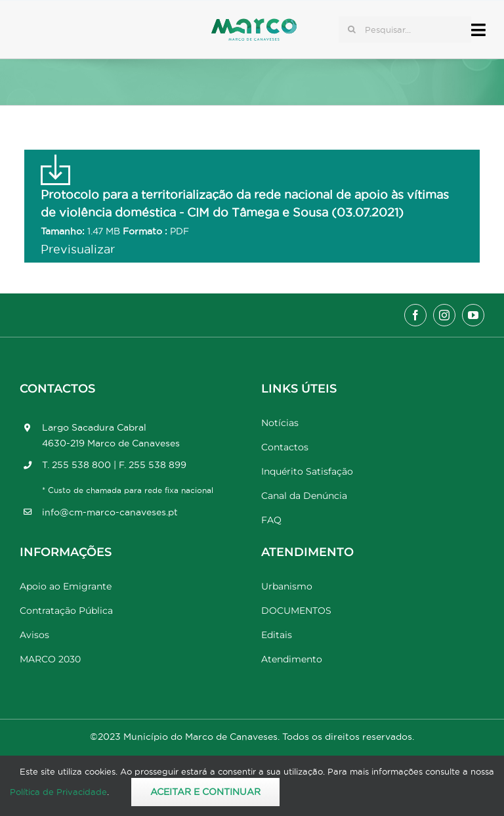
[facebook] (415, 315)
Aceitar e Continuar (205, 792)
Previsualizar (78, 249)
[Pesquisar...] (405, 30)
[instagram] (444, 315)
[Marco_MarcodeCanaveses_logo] (254, 24)
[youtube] (473, 315)
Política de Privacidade (58, 792)
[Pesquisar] (352, 30)
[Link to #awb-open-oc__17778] (478, 30)
